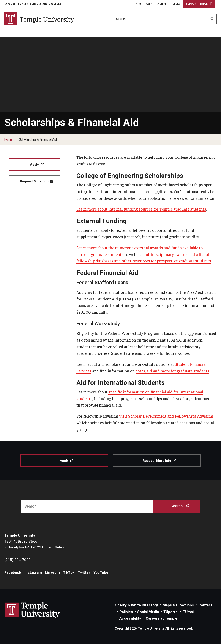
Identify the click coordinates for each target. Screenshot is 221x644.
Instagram (33, 572)
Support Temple (197, 4)
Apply (149, 4)
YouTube (101, 572)
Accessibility (130, 618)
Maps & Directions (178, 605)
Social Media (148, 612)
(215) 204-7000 (17, 560)
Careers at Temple (162, 618)
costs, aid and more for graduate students (172, 371)
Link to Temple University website (32, 610)
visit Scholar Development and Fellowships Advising (166, 416)
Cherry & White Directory (136, 605)
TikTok (69, 572)
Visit (139, 4)
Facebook (13, 572)
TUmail (189, 612)
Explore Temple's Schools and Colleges (33, 4)
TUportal (176, 4)
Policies (126, 612)
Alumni (162, 4)
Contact (205, 605)
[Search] (165, 19)
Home (8, 139)
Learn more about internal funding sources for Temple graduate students (141, 209)
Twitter (84, 572)
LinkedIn (52, 572)
